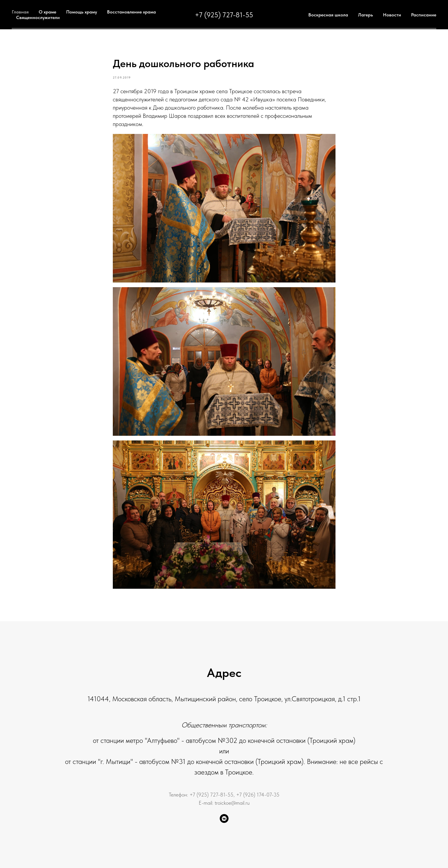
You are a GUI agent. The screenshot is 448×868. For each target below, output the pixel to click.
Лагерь (366, 15)
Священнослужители (38, 17)
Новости (392, 15)
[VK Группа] (224, 818)
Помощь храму (82, 12)
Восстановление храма (131, 12)
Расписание (424, 15)
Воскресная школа (328, 15)
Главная (20, 12)
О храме (47, 12)
